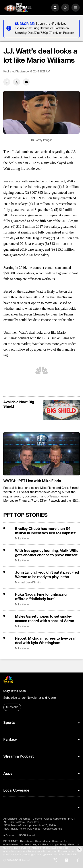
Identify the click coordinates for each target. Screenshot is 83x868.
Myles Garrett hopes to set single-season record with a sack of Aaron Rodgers (45, 619)
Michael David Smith (28, 583)
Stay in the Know (15, 691)
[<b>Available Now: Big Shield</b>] (61, 410)
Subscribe (12, 707)
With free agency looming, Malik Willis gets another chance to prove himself (47, 553)
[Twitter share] (17, 82)
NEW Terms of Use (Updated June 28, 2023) (30, 825)
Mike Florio (22, 539)
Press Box (33, 822)
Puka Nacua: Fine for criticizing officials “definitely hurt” (41, 597)
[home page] (18, 8)
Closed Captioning (55, 819)
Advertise (25, 819)
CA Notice (34, 829)
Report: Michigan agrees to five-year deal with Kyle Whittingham (45, 641)
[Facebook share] (7, 82)
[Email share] (26, 82)
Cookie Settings (53, 829)
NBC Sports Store (14, 822)
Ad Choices (10, 819)
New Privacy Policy (15, 829)
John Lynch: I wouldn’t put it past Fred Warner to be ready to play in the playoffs (47, 575)
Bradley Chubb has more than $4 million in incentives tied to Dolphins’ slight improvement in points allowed (46, 531)
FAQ (71, 819)
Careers (37, 819)
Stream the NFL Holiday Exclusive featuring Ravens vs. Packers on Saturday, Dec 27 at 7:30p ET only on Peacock (44, 28)
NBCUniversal (27, 835)
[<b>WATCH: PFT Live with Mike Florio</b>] (41, 454)
